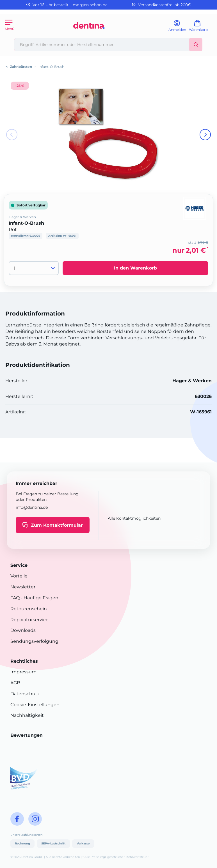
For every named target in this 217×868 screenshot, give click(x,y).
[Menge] (34, 268)
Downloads (23, 630)
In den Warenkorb (135, 268)
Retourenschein (29, 609)
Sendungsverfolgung (34, 641)
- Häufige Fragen (39, 598)
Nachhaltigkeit (27, 715)
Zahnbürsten (21, 67)
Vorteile (19, 576)
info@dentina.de (32, 507)
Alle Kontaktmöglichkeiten (134, 518)
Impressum (23, 672)
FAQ (15, 598)
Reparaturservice (29, 620)
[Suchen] (196, 45)
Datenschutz (25, 694)
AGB (15, 683)
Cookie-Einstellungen (35, 705)
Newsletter (23, 587)
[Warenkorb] (201, 28)
